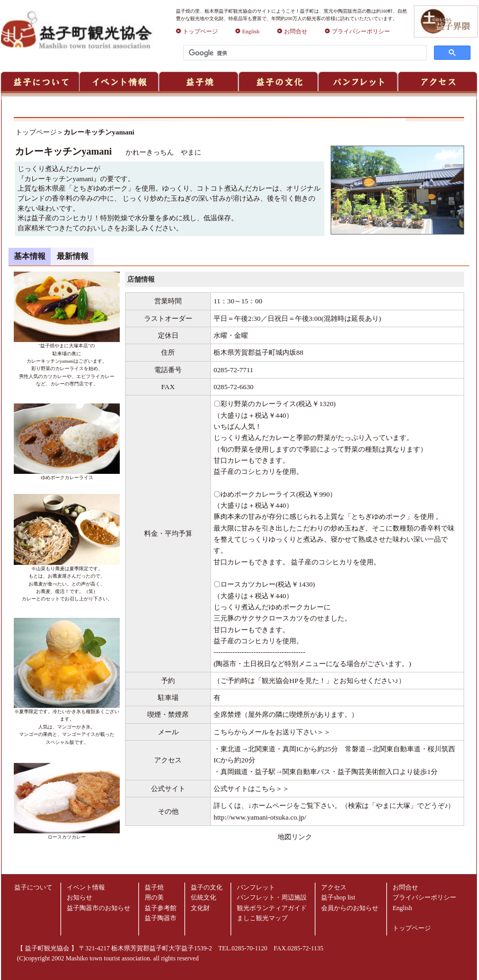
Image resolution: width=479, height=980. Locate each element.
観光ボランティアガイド (272, 908)
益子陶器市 (161, 918)
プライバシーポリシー (357, 32)
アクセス (334, 887)
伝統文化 (203, 897)
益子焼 (154, 887)
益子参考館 (161, 908)
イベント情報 (86, 887)
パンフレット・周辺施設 (272, 897)
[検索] (304, 53)
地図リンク (295, 837)
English (247, 32)
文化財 (200, 908)
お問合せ (292, 32)
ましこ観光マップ (262, 918)
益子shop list (338, 897)
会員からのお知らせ (350, 908)
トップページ (197, 32)
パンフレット (256, 887)
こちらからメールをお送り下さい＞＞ (272, 732)
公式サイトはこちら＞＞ (251, 789)
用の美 (154, 897)
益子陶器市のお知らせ (99, 908)
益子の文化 (207, 887)
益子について (33, 887)
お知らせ (79, 897)
